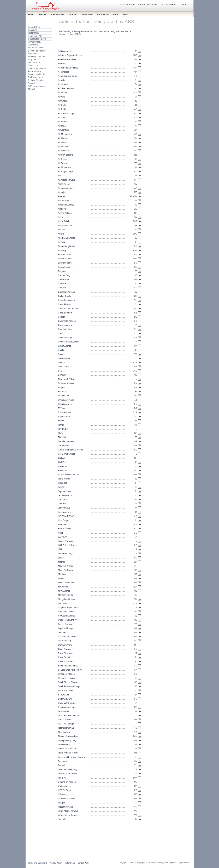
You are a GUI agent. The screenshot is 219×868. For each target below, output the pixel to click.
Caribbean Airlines (66, 292)
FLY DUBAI (63, 429)
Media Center (34, 62)
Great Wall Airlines (67, 454)
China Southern (65, 313)
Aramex (62, 196)
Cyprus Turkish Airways (69, 342)
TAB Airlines (64, 711)
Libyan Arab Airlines (67, 541)
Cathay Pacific (65, 296)
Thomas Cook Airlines (68, 736)
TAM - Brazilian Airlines (69, 716)
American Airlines (66, 188)
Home (31, 15)
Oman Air (62, 632)
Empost (62, 387)
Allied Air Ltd (64, 184)
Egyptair (62, 375)
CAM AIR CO (64, 284)
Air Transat (63, 163)
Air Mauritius (64, 147)
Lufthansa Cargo (66, 553)
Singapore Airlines (66, 674)
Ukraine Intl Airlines (67, 782)
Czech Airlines (65, 346)
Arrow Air (62, 209)
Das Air (61, 354)
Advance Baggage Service (70, 55)
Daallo (61, 350)
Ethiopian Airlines (66, 400)
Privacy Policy (35, 42)
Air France (63, 122)
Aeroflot (62, 64)
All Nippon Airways (67, 180)
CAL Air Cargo (65, 275)
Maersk (61, 562)
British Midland (65, 263)
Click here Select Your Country (150, 4)
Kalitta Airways (65, 512)
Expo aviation (64, 416)
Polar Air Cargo (65, 641)
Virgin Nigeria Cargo (67, 815)
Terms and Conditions (38, 863)
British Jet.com (65, 259)
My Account (187, 4)
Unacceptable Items (37, 39)
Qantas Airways (65, 645)
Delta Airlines (64, 358)
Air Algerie (63, 93)
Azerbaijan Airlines (67, 238)
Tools (116, 15)
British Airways (65, 255)
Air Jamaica (64, 130)
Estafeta (62, 392)
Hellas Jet (63, 466)
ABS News (33, 54)
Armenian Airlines (66, 205)
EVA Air (62, 408)
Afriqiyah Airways (66, 88)
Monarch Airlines (66, 595)
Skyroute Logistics (66, 678)
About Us (42, 15)
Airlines (73, 15)
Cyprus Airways (65, 338)
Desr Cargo (63, 367)
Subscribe (33, 30)
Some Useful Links (37, 74)
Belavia (61, 242)
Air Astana (63, 101)
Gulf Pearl (63, 462)
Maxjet (61, 579)
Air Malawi (63, 138)
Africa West (63, 84)
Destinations (87, 15)
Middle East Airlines (67, 583)
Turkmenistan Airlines (68, 774)
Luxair (61, 558)
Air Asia (62, 97)
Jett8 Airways (64, 508)
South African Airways (68, 682)
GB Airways (63, 446)
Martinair (62, 574)
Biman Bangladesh (67, 246)
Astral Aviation (65, 221)
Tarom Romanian (66, 728)
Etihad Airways (65, 404)
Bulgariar (62, 271)
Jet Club (62, 504)
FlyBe (61, 433)
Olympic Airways (66, 628)
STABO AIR (63, 695)
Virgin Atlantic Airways (68, 811)
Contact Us (33, 65)
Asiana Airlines (65, 213)
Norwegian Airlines (67, 616)
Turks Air (62, 778)
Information (103, 15)
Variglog (62, 803)
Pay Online (33, 45)
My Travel (63, 603)
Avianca (62, 230)
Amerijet (62, 192)
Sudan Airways (65, 699)
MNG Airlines (64, 591)
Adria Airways (64, 51)
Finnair (61, 425)
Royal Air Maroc (65, 653)
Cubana (62, 334)
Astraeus (62, 217)
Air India (62, 126)
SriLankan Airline (66, 691)
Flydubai (62, 437)
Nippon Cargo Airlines (68, 608)
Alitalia (61, 176)
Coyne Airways (65, 325)
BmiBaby (62, 250)
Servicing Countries (37, 57)
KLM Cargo (63, 520)
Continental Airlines (67, 321)
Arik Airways (64, 201)
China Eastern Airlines (68, 309)
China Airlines (64, 304)
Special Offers (35, 27)
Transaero (63, 761)
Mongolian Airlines (66, 599)
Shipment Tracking (37, 48)
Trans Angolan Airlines (68, 753)
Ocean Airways (65, 624)
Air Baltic (62, 105)
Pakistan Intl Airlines (67, 637)
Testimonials (34, 33)
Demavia (62, 363)
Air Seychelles (65, 159)
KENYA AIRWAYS (66, 516)
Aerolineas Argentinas (68, 68)
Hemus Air (63, 471)
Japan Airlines (65, 491)
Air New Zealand (66, 155)
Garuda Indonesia (66, 441)
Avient (61, 234)
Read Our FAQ (35, 36)
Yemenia (62, 819)
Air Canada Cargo (66, 113)
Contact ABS (171, 4)
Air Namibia (63, 151)
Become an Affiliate (37, 51)
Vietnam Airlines (66, 807)
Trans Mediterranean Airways (72, 757)
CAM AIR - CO (65, 279)
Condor (61, 317)
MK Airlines (63, 587)
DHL (60, 371)
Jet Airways (63, 500)
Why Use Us (34, 60)
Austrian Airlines (66, 226)
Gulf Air (61, 458)
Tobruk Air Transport (67, 749)
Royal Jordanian (66, 661)
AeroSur (62, 80)
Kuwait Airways (65, 529)
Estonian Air (64, 396)
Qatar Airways (65, 649)
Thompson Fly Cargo (68, 740)
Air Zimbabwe (64, 167)
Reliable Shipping (36, 80)
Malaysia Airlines (66, 566)
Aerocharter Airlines (67, 59)
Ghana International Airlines (71, 450)
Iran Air (61, 487)
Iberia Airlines (64, 479)
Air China (62, 118)
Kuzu (60, 533)
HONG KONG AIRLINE (69, 475)
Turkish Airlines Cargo (68, 769)
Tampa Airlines (65, 720)
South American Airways (69, 686)
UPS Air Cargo (65, 790)
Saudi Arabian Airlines (68, 666)
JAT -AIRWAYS (65, 495)
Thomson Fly (64, 745)
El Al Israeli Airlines (67, 379)
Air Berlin (62, 109)
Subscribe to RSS (127, 4)
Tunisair (62, 765)
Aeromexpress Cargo (68, 76)
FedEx (61, 421)
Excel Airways (64, 412)
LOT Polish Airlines (67, 545)
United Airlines (65, 786)
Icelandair (63, 483)
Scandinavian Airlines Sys (70, 670)
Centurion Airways (66, 300)
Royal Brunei (64, 657)
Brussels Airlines (66, 267)
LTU (60, 549)
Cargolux (62, 288)
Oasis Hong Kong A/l (68, 620)
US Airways (63, 794)
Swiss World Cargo (67, 703)
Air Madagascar (65, 134)
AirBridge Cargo (65, 172)
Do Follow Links (35, 77)
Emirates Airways (66, 383)
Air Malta (62, 142)
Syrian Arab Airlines (67, 707)
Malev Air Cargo (65, 570)
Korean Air (63, 524)
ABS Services (58, 15)
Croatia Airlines (65, 329)
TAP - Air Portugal (66, 724)
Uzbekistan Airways (67, 799)
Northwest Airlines (66, 612)
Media (125, 15)
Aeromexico (64, 72)
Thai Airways (64, 732)
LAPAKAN (63, 537)
